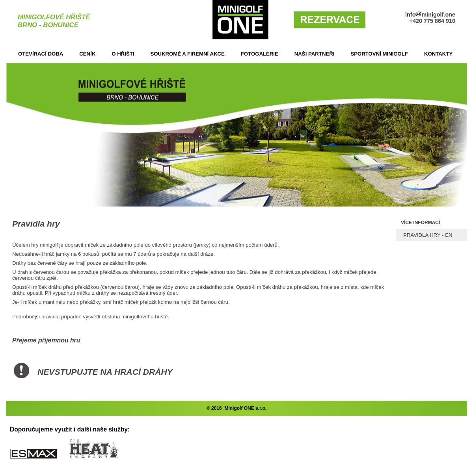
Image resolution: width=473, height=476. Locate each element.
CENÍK (87, 54)
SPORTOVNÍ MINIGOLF (379, 54)
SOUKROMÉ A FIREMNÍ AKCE (187, 54)
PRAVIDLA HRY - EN (428, 235)
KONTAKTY (438, 54)
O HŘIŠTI (123, 54)
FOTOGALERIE (260, 54)
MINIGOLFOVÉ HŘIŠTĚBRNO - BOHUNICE (54, 21)
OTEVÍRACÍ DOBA (41, 54)
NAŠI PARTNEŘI (315, 54)
